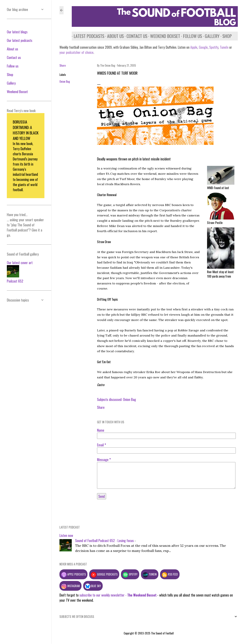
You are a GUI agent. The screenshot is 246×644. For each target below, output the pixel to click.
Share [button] (63, 65)
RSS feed (170, 574)
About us (114, 36)
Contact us (135, 36)
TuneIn (224, 47)
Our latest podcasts (20, 40)
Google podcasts (104, 574)
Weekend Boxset (163, 36)
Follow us (191, 36)
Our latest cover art (20, 263)
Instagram (70, 586)
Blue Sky (93, 586)
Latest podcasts (87, 36)
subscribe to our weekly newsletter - (118, 595)
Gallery (210, 36)
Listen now (66, 535)
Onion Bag (65, 81)
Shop (225, 36)
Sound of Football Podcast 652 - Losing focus (104, 540)
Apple (194, 47)
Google (203, 47)
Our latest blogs (17, 32)
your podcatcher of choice (76, 52)
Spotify (214, 47)
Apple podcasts (73, 574)
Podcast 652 (15, 281)
